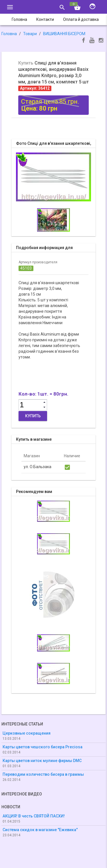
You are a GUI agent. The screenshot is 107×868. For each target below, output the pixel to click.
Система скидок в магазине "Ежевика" (40, 830)
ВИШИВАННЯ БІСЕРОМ (64, 34)
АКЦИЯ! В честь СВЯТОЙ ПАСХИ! (34, 816)
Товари (30, 34)
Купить (33, 416)
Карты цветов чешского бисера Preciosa (43, 747)
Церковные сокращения (27, 733)
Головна (9, 34)
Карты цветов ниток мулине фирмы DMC (42, 761)
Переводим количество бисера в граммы (43, 774)
